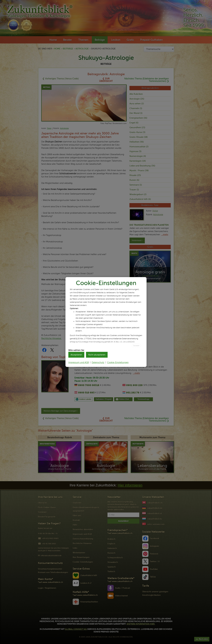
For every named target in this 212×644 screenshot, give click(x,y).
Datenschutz (98, 362)
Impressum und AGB (79, 362)
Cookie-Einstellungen (118, 362)
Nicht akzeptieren (97, 355)
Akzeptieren (76, 355)
